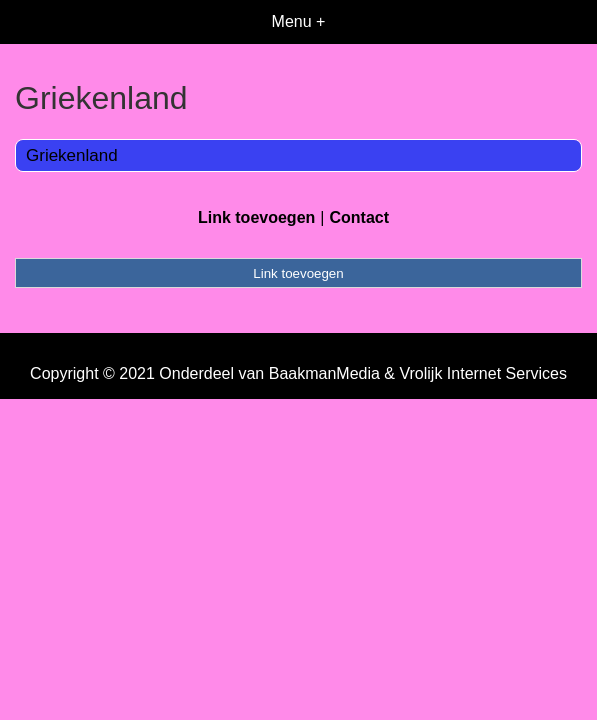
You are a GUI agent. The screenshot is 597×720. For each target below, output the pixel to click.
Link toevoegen (256, 217)
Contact (359, 217)
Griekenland (72, 155)
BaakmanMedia (324, 373)
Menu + (299, 21)
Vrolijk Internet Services (482, 373)
